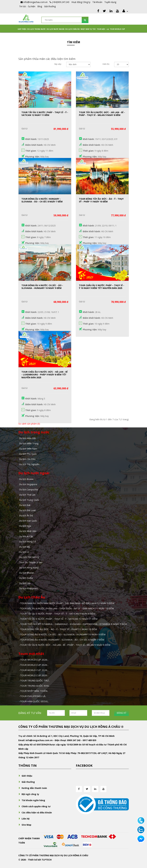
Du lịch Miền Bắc (28, 438)
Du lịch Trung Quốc (29, 500)
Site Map (25, 825)
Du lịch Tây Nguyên (29, 464)
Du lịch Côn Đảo (27, 459)
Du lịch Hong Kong (29, 567)
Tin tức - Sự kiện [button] (27, 6)
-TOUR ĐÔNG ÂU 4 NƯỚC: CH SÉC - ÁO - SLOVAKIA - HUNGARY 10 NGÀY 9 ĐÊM (62, 634)
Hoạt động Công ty (81, 2)
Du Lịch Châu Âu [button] (73, 29)
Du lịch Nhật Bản (28, 531)
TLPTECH (47, 860)
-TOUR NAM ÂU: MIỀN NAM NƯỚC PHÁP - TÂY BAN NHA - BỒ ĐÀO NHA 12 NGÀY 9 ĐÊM (67, 603)
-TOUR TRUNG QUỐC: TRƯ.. (34, 680)
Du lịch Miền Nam (28, 449)
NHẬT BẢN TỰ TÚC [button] (88, 29)
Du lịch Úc (24, 552)
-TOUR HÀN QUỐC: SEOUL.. (34, 701)
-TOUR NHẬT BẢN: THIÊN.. (34, 691)
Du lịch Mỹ (25, 547)
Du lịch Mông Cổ (28, 541)
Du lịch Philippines (29, 588)
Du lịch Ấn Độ (26, 515)
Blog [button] (40, 6)
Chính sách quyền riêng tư (34, 806)
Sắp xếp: (58, 64)
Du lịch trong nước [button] (36, 29)
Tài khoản (97, 2)
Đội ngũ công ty (29, 794)
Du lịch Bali (25, 505)
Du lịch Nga (25, 526)
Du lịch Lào (25, 583)
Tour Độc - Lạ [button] (103, 29)
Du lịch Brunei (26, 479)
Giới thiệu (22, 29)
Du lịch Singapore (28, 484)
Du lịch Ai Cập (26, 536)
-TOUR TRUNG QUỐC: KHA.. (34, 686)
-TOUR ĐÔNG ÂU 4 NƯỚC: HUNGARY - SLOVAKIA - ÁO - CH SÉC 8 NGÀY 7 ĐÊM (62, 640)
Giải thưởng (50, 6)
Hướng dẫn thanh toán (33, 788)
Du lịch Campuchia (29, 489)
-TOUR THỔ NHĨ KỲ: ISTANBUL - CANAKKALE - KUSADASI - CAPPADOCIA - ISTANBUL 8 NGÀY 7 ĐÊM (73, 624)
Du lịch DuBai (26, 578)
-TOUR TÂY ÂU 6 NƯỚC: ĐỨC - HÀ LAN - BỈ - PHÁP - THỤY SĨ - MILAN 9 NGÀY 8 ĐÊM (65, 645)
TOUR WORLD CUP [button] (117, 29)
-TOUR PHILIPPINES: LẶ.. (33, 696)
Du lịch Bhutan (27, 573)
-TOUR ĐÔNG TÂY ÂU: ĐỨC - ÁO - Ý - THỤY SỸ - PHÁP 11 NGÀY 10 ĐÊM (58, 629)
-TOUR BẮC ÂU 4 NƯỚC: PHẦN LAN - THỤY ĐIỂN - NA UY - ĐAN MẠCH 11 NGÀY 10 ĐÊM (66, 608)
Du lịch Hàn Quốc (28, 521)
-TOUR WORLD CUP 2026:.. (34, 660)
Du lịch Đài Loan (27, 510)
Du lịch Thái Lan (27, 495)
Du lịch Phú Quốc (28, 454)
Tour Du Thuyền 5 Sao (31, 562)
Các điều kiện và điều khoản (35, 813)
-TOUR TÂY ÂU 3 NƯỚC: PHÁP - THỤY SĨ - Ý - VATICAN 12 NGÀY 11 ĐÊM (58, 619)
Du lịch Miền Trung (29, 443)
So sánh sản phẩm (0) (29, 424)
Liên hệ (24, 819)
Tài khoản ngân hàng (32, 800)
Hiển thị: (106, 64)
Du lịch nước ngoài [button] (55, 29)
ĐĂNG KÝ (121, 713)
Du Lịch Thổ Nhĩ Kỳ (29, 557)
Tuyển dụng (110, 2)
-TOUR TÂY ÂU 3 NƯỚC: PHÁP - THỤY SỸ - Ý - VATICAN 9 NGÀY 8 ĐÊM (57, 614)
